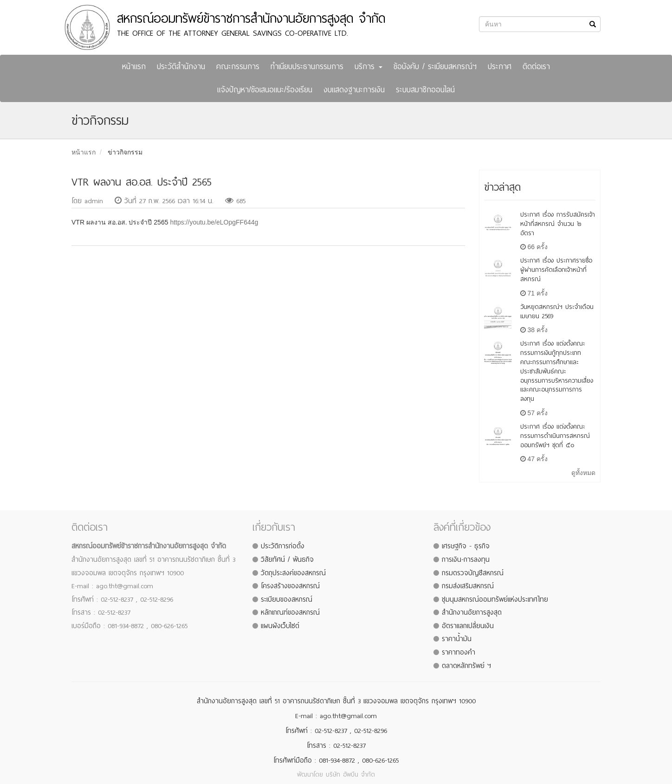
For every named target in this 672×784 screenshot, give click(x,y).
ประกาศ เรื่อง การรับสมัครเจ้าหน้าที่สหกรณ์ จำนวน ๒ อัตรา (558, 224)
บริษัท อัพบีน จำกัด (350, 774)
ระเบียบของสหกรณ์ (287, 599)
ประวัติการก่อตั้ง (283, 546)
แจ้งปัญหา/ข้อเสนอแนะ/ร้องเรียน (265, 90)
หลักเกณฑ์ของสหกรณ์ (290, 612)
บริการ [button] (368, 67)
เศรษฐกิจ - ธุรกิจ (466, 546)
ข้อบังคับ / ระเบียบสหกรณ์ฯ (435, 67)
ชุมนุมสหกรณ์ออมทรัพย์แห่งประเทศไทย (495, 599)
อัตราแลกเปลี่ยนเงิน (468, 626)
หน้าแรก (134, 67)
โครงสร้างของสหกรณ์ (290, 586)
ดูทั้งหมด (583, 473)
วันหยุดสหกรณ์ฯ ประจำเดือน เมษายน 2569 (557, 312)
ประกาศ (500, 67)
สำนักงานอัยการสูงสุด (472, 612)
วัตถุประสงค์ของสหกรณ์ (293, 573)
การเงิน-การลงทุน (466, 559)
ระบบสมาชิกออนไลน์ (425, 90)
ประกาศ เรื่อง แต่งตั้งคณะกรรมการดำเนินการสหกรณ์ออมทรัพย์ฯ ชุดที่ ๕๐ (555, 436)
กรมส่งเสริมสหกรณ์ (468, 586)
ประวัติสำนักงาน (181, 67)
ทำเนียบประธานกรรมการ (307, 67)
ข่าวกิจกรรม (125, 152)
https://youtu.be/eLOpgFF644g (214, 222)
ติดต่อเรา (536, 67)
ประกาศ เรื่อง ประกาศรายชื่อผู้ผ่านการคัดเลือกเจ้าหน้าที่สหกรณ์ (556, 270)
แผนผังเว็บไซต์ (280, 626)
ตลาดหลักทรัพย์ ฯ (466, 666)
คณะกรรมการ (238, 67)
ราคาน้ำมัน (457, 639)
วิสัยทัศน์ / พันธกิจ (287, 559)
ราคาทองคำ (459, 652)
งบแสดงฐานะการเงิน (354, 90)
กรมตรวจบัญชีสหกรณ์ (473, 573)
